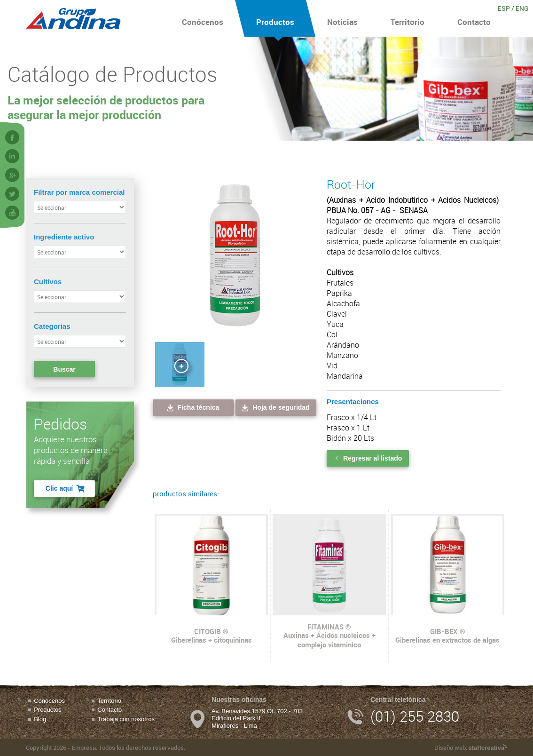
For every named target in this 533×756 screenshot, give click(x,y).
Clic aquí (66, 489)
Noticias (342, 18)
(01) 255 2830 (415, 716)
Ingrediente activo (64, 237)
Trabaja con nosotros (126, 719)
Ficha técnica (192, 408)
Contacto (474, 18)
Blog (40, 719)
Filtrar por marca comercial (79, 192)
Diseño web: (471, 748)
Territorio (408, 18)
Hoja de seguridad (275, 408)
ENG (522, 8)
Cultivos (48, 282)
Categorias (52, 326)
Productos (275, 18)
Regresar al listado (368, 458)
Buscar (64, 369)
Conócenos (203, 18)
